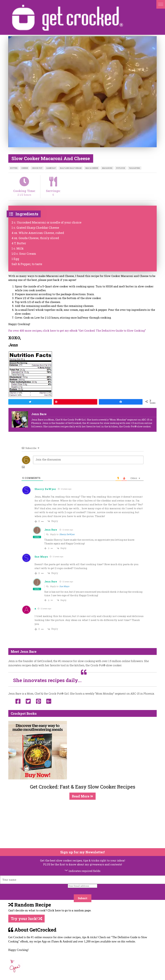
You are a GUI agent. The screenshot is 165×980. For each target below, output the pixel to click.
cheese (25, 168)
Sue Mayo (64, 586)
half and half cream (71, 168)
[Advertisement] (81, 824)
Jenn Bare (51, 530)
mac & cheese (92, 168)
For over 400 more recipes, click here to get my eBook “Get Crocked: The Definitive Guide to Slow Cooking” (77, 331)
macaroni (107, 168)
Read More (82, 796)
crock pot (37, 168)
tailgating (135, 168)
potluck (121, 168)
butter (14, 168)
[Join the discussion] (88, 460)
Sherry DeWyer (45, 489)
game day (51, 168)
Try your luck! (26, 919)
